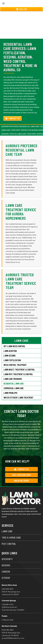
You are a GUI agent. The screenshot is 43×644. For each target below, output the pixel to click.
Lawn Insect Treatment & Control (19, 370)
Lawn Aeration (10, 351)
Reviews (6, 565)
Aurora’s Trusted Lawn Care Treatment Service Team (21, 281)
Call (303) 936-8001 (21, 475)
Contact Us (12, 118)
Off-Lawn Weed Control (14, 346)
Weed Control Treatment (15, 365)
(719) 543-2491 (8, 620)
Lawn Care (7, 531)
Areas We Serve (21, 481)
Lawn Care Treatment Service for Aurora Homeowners (21, 212)
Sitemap (6, 578)
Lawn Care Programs (13, 379)
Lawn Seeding (10, 356)
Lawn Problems (10, 393)
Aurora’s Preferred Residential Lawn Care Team (21, 150)
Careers (6, 572)
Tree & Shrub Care (11, 538)
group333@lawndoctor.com (13, 638)
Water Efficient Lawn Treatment (18, 398)
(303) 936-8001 (8, 589)
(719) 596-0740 (8, 604)
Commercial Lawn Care (14, 388)
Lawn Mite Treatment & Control (18, 374)
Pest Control (9, 544)
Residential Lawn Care (14, 384)
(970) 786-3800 (8, 630)
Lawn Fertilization (12, 360)
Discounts (7, 559)
